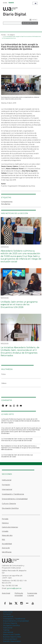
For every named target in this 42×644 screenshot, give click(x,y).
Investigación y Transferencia (13, 494)
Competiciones (7, 202)
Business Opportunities (12, 637)
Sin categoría (11, 35)
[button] (21, 85)
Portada (3, 35)
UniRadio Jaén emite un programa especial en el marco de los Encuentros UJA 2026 (19, 305)
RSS (3, 540)
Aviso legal (6, 593)
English (5, 2)
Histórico (5, 523)
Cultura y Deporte (9, 504)
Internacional (7, 489)
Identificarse (7, 552)
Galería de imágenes (10, 527)
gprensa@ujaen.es (14, 588)
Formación (6, 485)
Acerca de (6, 548)
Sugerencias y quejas (32, 594)
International (8, 632)
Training (6, 630)
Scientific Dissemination (12, 641)
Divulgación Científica (10, 508)
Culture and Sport (10, 639)
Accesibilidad (7, 544)
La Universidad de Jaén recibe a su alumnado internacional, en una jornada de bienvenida (17, 440)
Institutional (8, 628)
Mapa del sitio (7, 535)
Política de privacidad (19, 594)
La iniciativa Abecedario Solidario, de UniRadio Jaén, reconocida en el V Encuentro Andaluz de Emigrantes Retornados (20, 352)
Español (11, 2)
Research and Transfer (12, 635)
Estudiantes (6, 204)
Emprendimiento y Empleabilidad (15, 499)
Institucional (7, 480)
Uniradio (5, 531)
